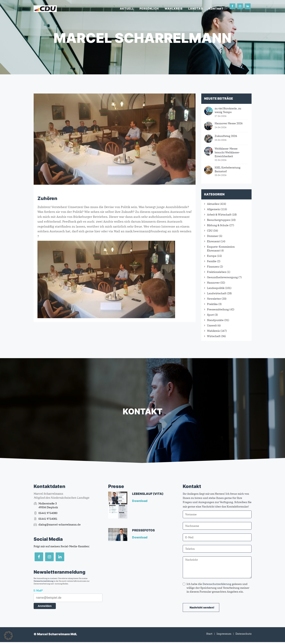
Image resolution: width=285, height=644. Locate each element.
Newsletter (214, 299)
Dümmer (213, 236)
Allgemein (214, 209)
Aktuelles (213, 204)
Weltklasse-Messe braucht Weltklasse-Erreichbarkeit (227, 152)
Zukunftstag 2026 (226, 136)
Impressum (224, 634)
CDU (210, 231)
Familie (212, 261)
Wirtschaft (214, 336)
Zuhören (47, 198)
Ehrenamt (213, 241)
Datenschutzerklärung (43, 581)
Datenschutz (244, 634)
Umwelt (212, 325)
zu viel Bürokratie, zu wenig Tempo (228, 110)
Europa (212, 256)
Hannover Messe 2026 (229, 123)
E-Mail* (38, 591)
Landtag (196, 9)
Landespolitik (216, 288)
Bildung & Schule (218, 225)
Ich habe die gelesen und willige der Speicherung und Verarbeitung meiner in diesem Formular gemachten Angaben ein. (216, 588)
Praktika (212, 304)
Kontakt (216, 9)
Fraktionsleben (217, 272)
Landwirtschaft (217, 293)
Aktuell (127, 9)
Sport (210, 315)
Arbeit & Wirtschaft (219, 215)
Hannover (213, 283)
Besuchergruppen (219, 220)
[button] (8, 636)
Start (209, 634)
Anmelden (45, 606)
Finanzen (213, 267)
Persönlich (149, 9)
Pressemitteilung (218, 309)
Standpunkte (215, 320)
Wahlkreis (174, 9)
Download (140, 501)
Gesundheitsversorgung (222, 277)
